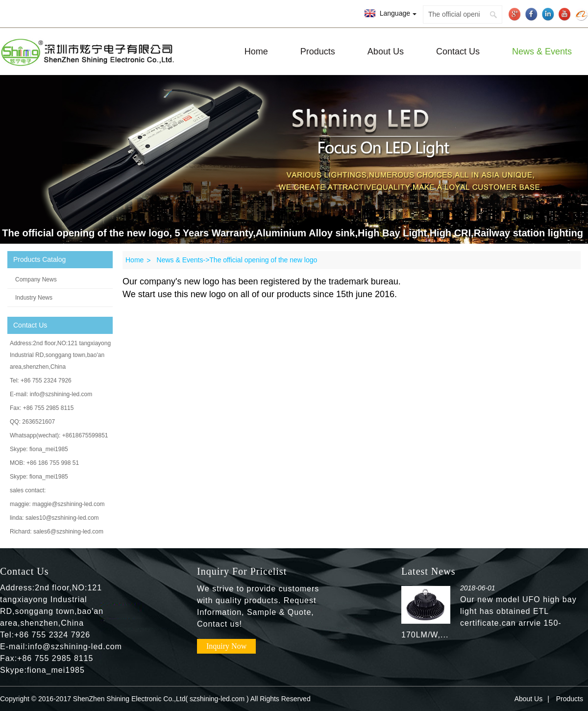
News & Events (542, 51)
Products (318, 51)
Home (256, 51)
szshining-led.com (217, 699)
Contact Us (458, 51)
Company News (36, 279)
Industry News (34, 298)
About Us (386, 51)
